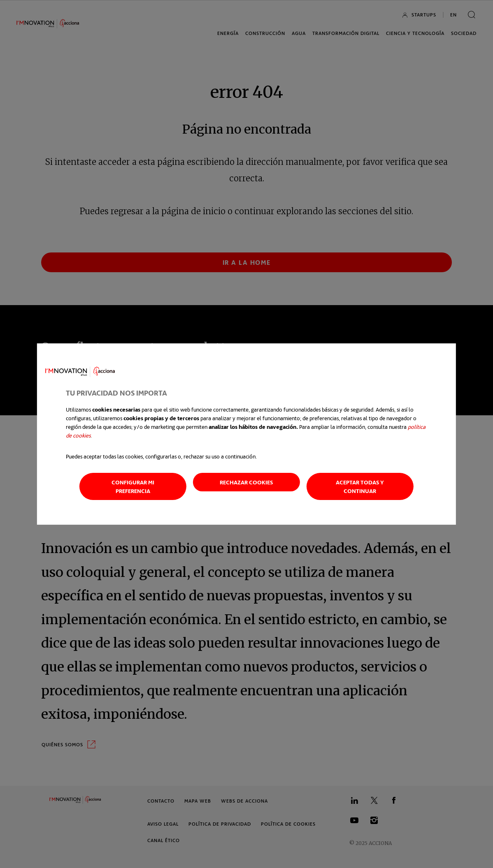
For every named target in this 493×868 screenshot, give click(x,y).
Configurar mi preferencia (133, 486)
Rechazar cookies (246, 482)
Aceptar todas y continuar (360, 486)
